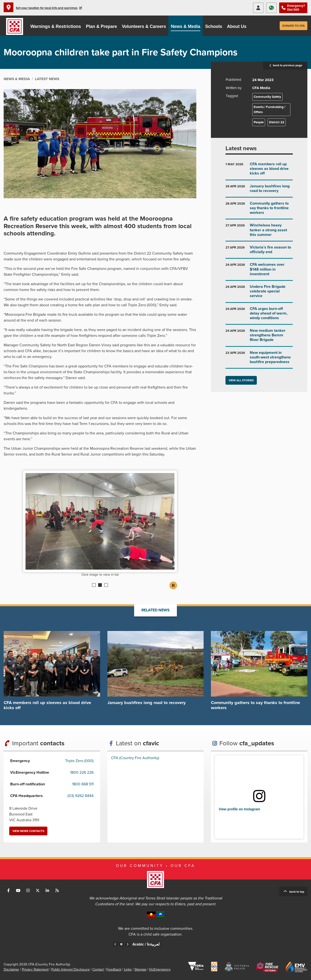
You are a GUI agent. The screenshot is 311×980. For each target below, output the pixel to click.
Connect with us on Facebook (9, 890)
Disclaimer (11, 969)
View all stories (241, 380)
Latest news (241, 148)
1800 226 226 (82, 772)
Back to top (297, 892)
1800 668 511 (83, 784)
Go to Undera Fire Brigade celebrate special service (259, 293)
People (259, 122)
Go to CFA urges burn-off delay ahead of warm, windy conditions (259, 315)
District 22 (277, 122)
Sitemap (140, 969)
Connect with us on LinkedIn (47, 890)
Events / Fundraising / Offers (269, 109)
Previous (115, 944)
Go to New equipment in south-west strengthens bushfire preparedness (259, 359)
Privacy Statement (35, 969)
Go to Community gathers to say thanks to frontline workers (259, 210)
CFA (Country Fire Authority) (135, 758)
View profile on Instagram (239, 809)
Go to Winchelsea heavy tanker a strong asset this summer (259, 232)
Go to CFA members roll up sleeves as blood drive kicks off (259, 171)
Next (128, 944)
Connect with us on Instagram (28, 890)
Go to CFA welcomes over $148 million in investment (259, 271)
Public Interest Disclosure (70, 969)
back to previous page (285, 66)
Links (128, 969)
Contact (98, 969)
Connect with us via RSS (57, 890)
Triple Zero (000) (79, 761)
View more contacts (28, 831)
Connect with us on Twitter (38, 890)
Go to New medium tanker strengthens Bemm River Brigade (259, 337)
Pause (173, 585)
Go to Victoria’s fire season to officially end (259, 252)
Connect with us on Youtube (18, 890)
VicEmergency (160, 969)
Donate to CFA (294, 26)
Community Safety (267, 97)
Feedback (114, 969)
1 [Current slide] (94, 585)
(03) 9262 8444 (81, 796)
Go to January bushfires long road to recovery (259, 190)
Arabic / (146, 944)
